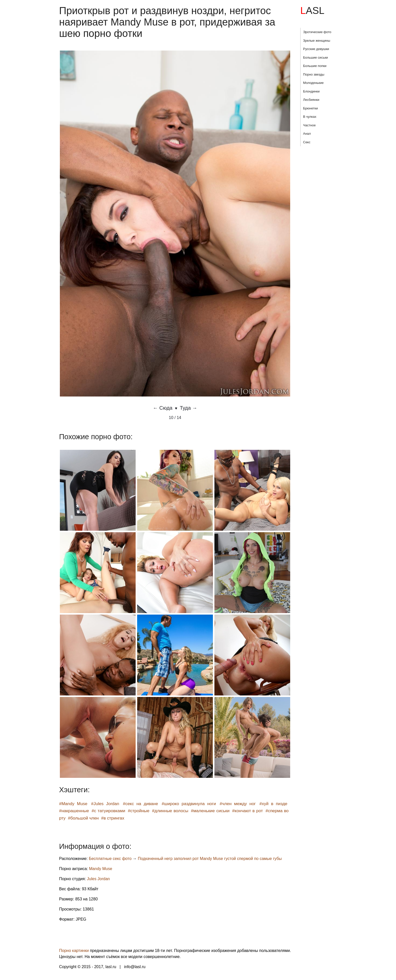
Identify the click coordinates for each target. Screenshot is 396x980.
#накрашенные (74, 811)
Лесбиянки (311, 100)
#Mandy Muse (73, 804)
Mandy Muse (101, 869)
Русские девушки (316, 49)
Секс (307, 142)
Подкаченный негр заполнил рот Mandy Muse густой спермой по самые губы (210, 859)
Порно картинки (74, 951)
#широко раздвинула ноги (189, 804)
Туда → (189, 408)
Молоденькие (313, 83)
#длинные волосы (170, 811)
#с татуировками (108, 811)
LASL (312, 10)
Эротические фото (317, 32)
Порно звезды (314, 74)
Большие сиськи (315, 57)
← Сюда (163, 408)
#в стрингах (113, 818)
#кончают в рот (247, 811)
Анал (307, 134)
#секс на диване (141, 804)
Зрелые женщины (317, 41)
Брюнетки (310, 108)
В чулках (310, 117)
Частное (309, 125)
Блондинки (311, 91)
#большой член (83, 818)
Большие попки (315, 66)
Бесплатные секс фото (110, 859)
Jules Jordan (98, 879)
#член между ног (238, 804)
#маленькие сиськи (210, 811)
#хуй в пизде (273, 804)
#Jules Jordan (105, 804)
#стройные (139, 811)
